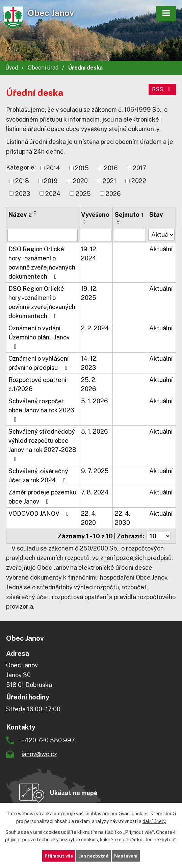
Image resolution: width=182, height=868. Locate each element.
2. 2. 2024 (95, 328)
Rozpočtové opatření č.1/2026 (37, 384)
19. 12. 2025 (89, 293)
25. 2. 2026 (89, 384)
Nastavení (127, 856)
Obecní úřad (43, 68)
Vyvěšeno (95, 215)
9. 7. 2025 (95, 471)
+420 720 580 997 (48, 740)
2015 (82, 168)
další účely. (154, 821)
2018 (22, 181)
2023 (23, 193)
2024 (53, 193)
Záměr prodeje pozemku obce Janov (42, 497)
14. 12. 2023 (89, 363)
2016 (111, 168)
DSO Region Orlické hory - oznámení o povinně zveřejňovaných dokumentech (42, 263)
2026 (113, 193)
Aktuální (161, 249)
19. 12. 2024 (89, 254)
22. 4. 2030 (123, 518)
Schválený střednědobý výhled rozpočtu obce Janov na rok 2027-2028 (42, 445)
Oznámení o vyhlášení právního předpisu (39, 363)
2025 (83, 193)
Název (20, 215)
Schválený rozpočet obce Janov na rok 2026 (41, 410)
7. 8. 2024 (95, 492)
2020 (80, 181)
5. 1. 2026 (95, 401)
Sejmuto (129, 215)
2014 (53, 168)
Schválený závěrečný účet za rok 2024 (38, 476)
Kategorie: (21, 167)
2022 (139, 181)
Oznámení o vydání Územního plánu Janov (39, 337)
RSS (162, 89)
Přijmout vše (57, 856)
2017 (139, 168)
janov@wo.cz (39, 754)
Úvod (12, 68)
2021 (109, 181)
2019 (51, 181)
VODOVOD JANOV (40, 514)
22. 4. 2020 (89, 518)
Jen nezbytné (93, 856)
